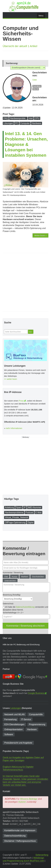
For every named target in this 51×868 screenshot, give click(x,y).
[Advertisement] (26, 282)
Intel (31, 118)
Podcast (29, 512)
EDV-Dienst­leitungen (14, 724)
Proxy (21, 401)
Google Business (36, 693)
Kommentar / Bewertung (13, 573)
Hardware (37, 123)
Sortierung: (12, 63)
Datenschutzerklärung (25, 607)
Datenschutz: (8, 604)
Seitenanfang (42, 855)
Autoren (22, 802)
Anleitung (9, 507)
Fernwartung (10, 719)
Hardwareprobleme (14, 512)
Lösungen (8, 123)
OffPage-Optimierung (15, 522)
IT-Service (26, 719)
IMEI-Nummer (35, 507)
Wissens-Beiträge (29, 799)
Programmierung (37, 724)
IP (25, 507)
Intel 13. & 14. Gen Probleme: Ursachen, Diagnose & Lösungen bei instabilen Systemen (26, 144)
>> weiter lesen (11, 379)
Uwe (35, 80)
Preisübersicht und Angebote (18, 743)
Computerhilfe (36, 714)
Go (30, 332)
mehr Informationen (14, 428)
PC (17, 123)
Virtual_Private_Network (17, 517)
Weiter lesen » (40, 235)
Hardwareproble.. (18, 118)
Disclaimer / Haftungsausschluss (20, 841)
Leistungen (16, 708)
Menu (41, 16)
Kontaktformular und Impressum (20, 830)
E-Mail (38, 512)
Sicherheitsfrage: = (13, 613)
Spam (19, 507)
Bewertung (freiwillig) (12, 595)
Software (9, 734)
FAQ (6, 118)
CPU (37, 118)
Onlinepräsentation (13, 729)
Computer (25, 123)
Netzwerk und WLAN (14, 714)
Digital (30, 522)
